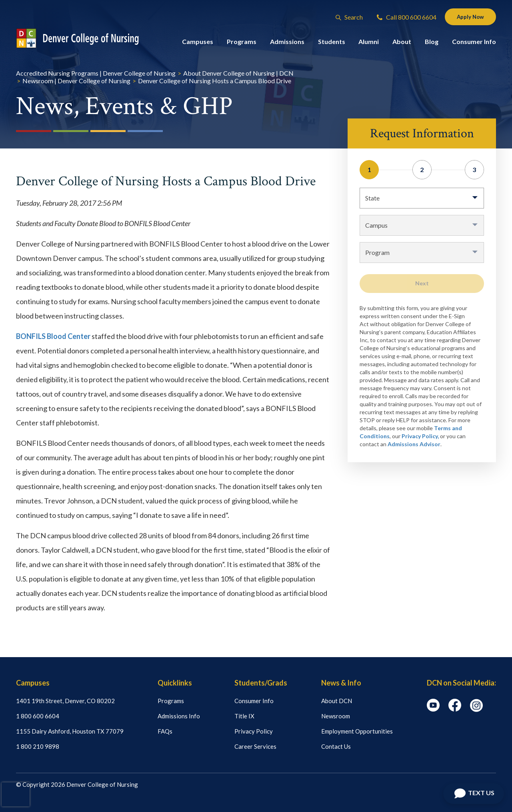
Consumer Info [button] (474, 43)
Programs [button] (242, 43)
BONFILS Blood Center (53, 336)
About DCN (337, 701)
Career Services (255, 746)
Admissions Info (179, 716)
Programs (171, 701)
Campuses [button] (198, 43)
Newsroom (336, 716)
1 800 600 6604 (38, 716)
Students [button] (332, 43)
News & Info (341, 683)
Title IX (244, 716)
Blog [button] (432, 43)
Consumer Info (254, 701)
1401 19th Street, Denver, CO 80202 (65, 701)
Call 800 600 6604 (401, 18)
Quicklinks (175, 683)
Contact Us (336, 746)
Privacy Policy (254, 731)
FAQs (165, 731)
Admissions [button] (287, 43)
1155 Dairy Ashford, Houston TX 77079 (70, 731)
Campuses (33, 683)
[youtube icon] (433, 709)
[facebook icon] (455, 709)
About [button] (402, 43)
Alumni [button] (369, 43)
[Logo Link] (85, 40)
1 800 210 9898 (38, 746)
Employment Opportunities (357, 731)
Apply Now (468, 17)
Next (422, 283)
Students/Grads (261, 683)
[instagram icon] (476, 710)
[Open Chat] (474, 794)
